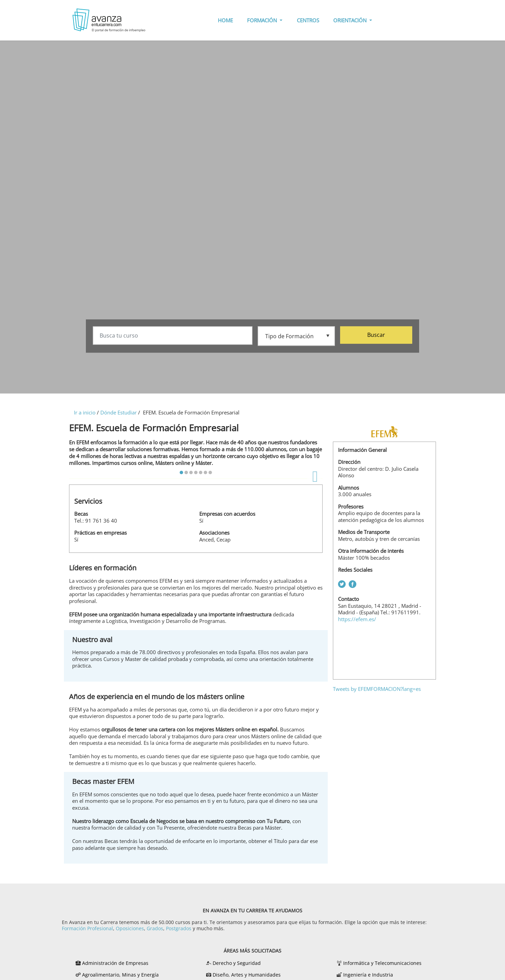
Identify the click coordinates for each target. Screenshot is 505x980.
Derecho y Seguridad (237, 963)
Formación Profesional (87, 928)
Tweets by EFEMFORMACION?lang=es (377, 689)
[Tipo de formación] (296, 335)
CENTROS (308, 20)
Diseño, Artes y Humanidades (247, 975)
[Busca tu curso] (173, 336)
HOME (225, 20)
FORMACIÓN (263, 20)
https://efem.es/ (357, 619)
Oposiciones (130, 928)
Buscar (376, 335)
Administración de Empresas (115, 963)
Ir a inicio (85, 412)
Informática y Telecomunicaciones (382, 963)
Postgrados (179, 928)
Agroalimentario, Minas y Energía (120, 975)
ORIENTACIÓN (351, 20)
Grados (155, 928)
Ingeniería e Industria (368, 975)
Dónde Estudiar (119, 412)
